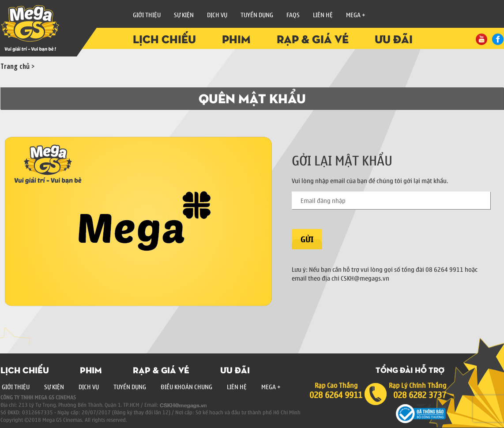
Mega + (356, 15)
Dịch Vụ (89, 387)
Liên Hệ (323, 15)
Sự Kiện (184, 15)
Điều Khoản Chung (186, 387)
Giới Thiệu (147, 15)
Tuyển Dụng (257, 15)
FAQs (293, 15)
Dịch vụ (217, 15)
